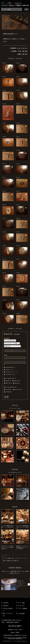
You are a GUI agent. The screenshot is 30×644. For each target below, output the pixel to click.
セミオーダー (21, 606)
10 (18, 48)
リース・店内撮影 (22, 608)
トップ (5, 556)
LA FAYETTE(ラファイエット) (11, 372)
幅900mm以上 (17, 383)
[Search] (12, 9)
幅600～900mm (8, 383)
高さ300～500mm (18, 390)
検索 (26, 9)
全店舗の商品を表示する (9, 367)
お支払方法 (6, 606)
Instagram (6, 638)
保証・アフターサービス (8, 615)
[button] (29, 584)
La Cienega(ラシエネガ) (9, 375)
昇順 (23, 54)
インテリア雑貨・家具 (8, 558)
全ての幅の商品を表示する (10, 379)
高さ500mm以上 (8, 392)
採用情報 (24, 638)
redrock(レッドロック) (9, 370)
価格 (26, 51)
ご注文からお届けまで (8, 610)
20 (19, 48)
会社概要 (19, 638)
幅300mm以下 (7, 381)
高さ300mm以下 (8, 390)
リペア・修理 (21, 603)
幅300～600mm (16, 381)
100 (23, 48)
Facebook (13, 638)
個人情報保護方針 (18, 639)
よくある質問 (21, 613)
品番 (23, 51)
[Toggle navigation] (3, 3)
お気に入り (18, 3)
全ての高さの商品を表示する (10, 387)
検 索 (6, 397)
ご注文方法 (6, 603)
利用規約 (10, 639)
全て (26, 48)
